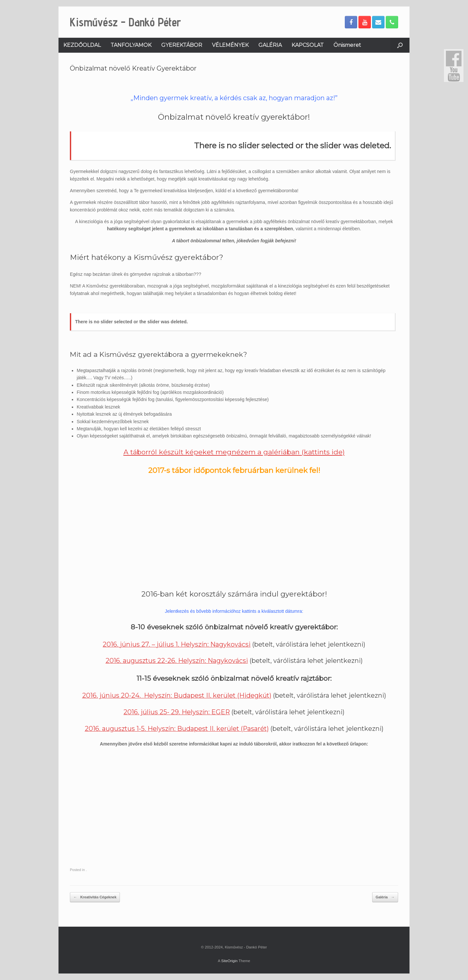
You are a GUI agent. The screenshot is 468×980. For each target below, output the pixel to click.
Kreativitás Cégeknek (95, 897)
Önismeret (347, 45)
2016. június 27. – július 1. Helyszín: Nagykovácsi (177, 644)
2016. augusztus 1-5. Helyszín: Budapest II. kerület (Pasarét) (177, 729)
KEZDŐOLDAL (82, 45)
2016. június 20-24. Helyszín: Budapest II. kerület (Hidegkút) (177, 695)
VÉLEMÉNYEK (230, 45)
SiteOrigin (229, 961)
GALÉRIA (270, 45)
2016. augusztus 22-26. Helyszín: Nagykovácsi (177, 661)
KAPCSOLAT (308, 45)
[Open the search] (400, 45)
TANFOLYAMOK (131, 45)
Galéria (385, 897)
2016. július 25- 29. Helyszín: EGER (177, 712)
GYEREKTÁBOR (182, 45)
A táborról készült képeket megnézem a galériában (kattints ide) (234, 452)
